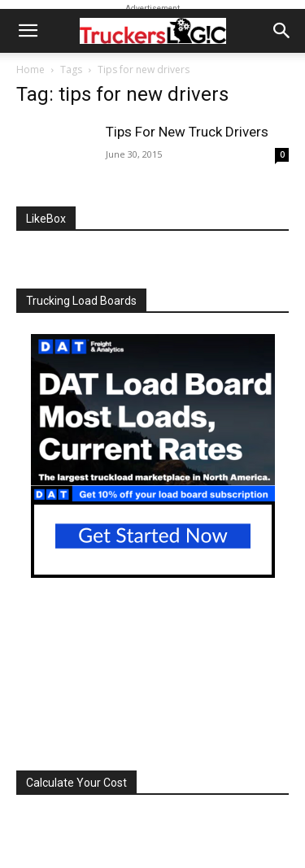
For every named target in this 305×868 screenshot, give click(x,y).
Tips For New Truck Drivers (187, 132)
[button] (28, 31)
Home (30, 69)
